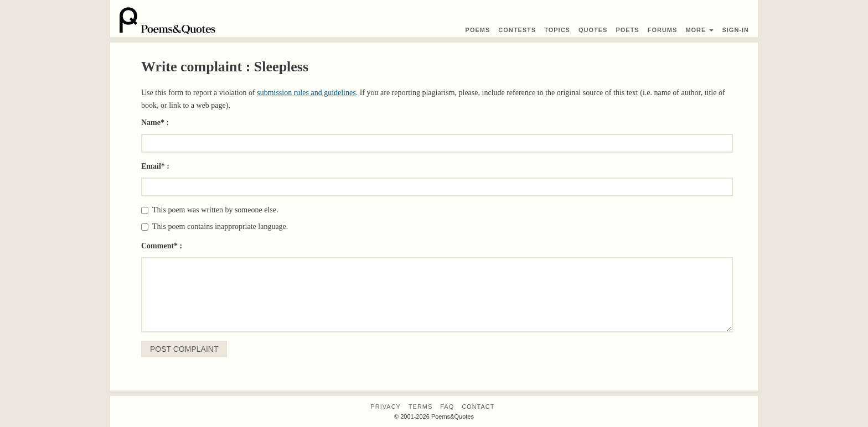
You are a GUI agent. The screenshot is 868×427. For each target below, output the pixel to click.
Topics (557, 30)
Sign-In (735, 30)
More (699, 30)
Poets (627, 30)
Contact (478, 407)
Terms (421, 407)
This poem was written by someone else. (210, 210)
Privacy (385, 407)
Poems (478, 30)
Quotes (593, 30)
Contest (517, 30)
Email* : (155, 166)
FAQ (447, 407)
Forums (663, 30)
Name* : (155, 123)
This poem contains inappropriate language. (215, 226)
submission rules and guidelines (306, 93)
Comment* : (162, 246)
